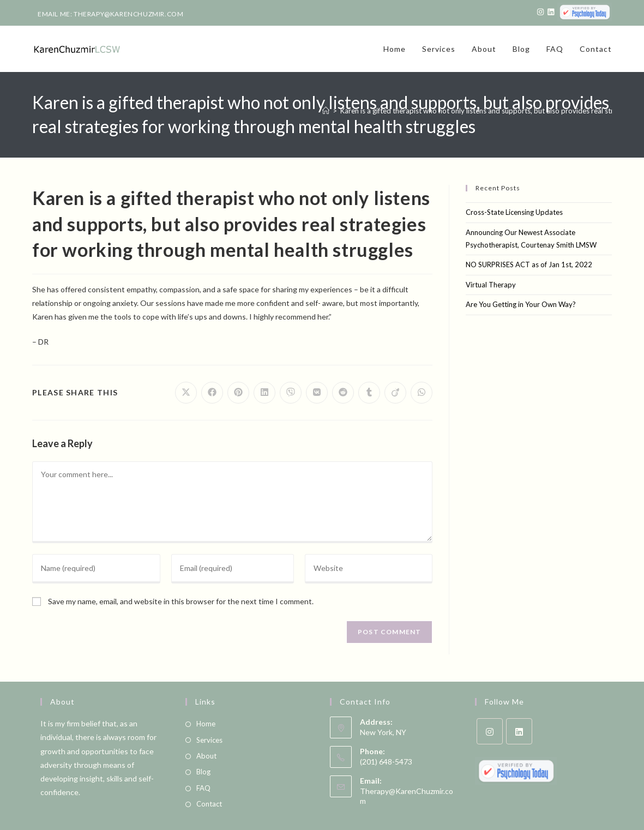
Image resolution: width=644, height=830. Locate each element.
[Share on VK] (317, 393)
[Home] (326, 111)
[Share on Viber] (291, 393)
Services (209, 740)
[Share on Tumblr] (369, 393)
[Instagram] (490, 731)
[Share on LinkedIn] (264, 393)
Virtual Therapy (491, 285)
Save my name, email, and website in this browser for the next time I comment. (181, 601)
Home (206, 724)
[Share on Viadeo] (395, 393)
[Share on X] (186, 393)
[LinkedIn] (519, 731)
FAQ (203, 788)
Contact (209, 804)
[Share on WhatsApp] (422, 393)
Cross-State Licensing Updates (514, 212)
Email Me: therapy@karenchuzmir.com (110, 14)
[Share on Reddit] (343, 393)
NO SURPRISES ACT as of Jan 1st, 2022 (529, 264)
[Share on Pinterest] (238, 393)
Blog (203, 772)
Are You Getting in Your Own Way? (521, 304)
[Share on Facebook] (212, 393)
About (206, 756)
